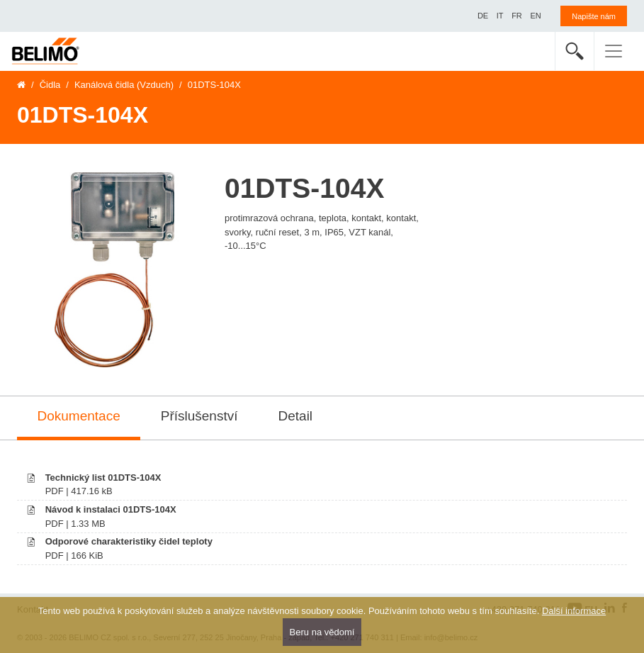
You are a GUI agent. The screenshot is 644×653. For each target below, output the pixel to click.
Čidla (50, 85)
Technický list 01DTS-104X (103, 478)
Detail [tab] (296, 416)
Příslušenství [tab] (199, 416)
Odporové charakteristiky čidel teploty (129, 541)
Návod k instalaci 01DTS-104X (111, 509)
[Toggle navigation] (614, 51)
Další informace (574, 611)
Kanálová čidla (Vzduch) (124, 85)
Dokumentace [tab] (79, 416)
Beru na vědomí (322, 632)
